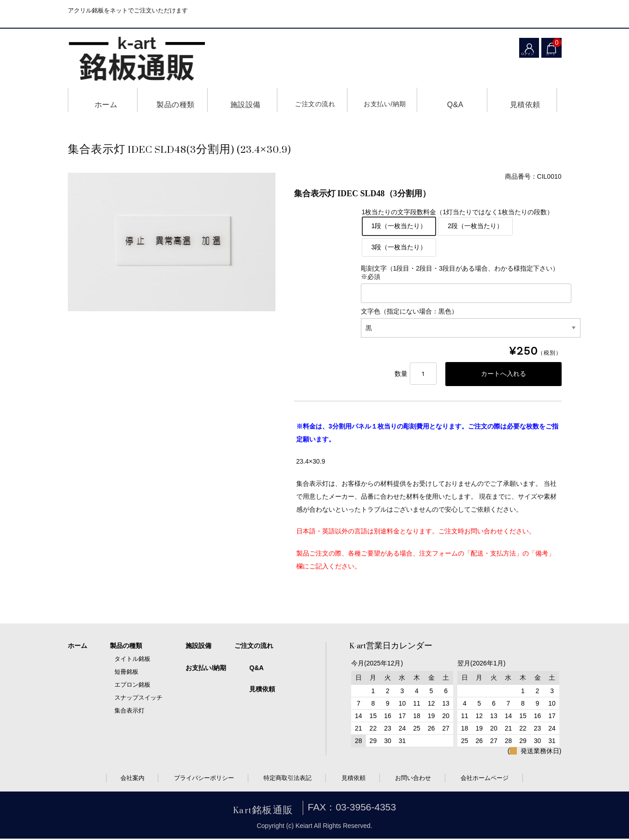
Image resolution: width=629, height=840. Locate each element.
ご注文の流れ (312, 100)
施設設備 (242, 100)
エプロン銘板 (132, 686)
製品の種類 (173, 100)
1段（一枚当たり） (399, 226)
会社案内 (132, 779)
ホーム (103, 100)
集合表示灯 (129, 712)
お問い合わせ (413, 779)
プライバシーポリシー (204, 779)
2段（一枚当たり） (475, 226)
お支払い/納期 (382, 100)
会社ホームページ (485, 779)
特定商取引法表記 (288, 779)
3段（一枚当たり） (399, 247)
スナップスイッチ (138, 699)
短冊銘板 (126, 673)
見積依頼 (522, 100)
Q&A (452, 100)
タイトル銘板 (132, 660)
